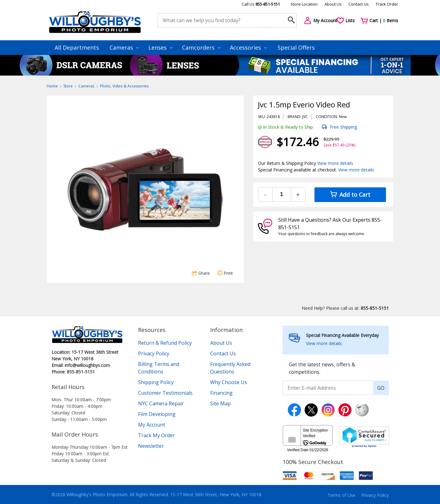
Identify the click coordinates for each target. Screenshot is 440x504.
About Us (333, 4)
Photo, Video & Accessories (124, 86)
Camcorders (201, 47)
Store (68, 86)
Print (225, 273)
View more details (335, 163)
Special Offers (296, 47)
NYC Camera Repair (161, 403)
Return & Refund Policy (165, 343)
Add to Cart (350, 195)
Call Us (261, 4)
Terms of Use (341, 495)
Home (52, 86)
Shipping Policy (156, 382)
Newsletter (151, 446)
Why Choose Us (229, 382)
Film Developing (157, 414)
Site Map (220, 403)
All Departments (77, 47)
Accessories (248, 47)
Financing (221, 393)
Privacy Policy (154, 353)
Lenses (161, 47)
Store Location (304, 4)
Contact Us (359, 4)
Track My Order (156, 435)
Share (201, 273)
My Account (152, 425)
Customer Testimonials (165, 393)
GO (381, 388)
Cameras (124, 47)
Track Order (387, 4)
